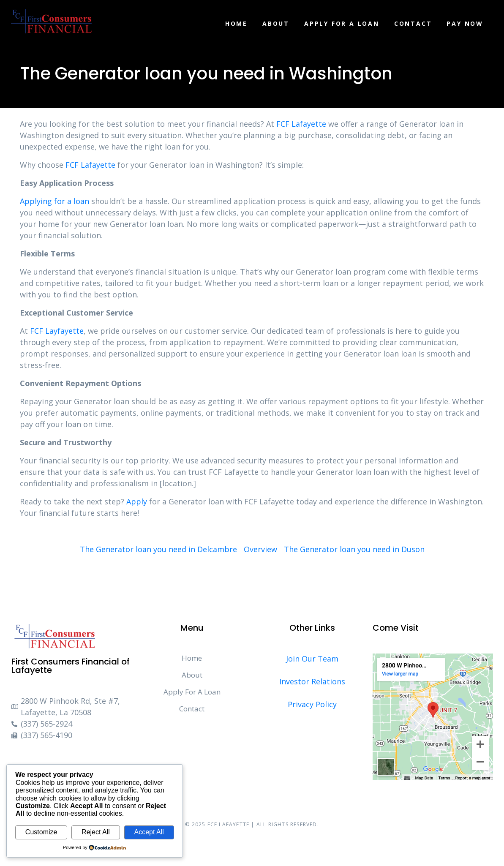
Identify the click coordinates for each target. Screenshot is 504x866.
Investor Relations (312, 681)
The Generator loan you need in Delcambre (158, 549)
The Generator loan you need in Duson (354, 549)
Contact (413, 23)
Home (236, 23)
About (276, 23)
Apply (137, 501)
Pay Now (465, 23)
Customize (41, 832)
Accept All (149, 832)
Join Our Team (312, 659)
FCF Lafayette (301, 124)
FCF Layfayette (57, 331)
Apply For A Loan (342, 23)
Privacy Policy (312, 704)
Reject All (96, 832)
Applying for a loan (54, 201)
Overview (260, 549)
